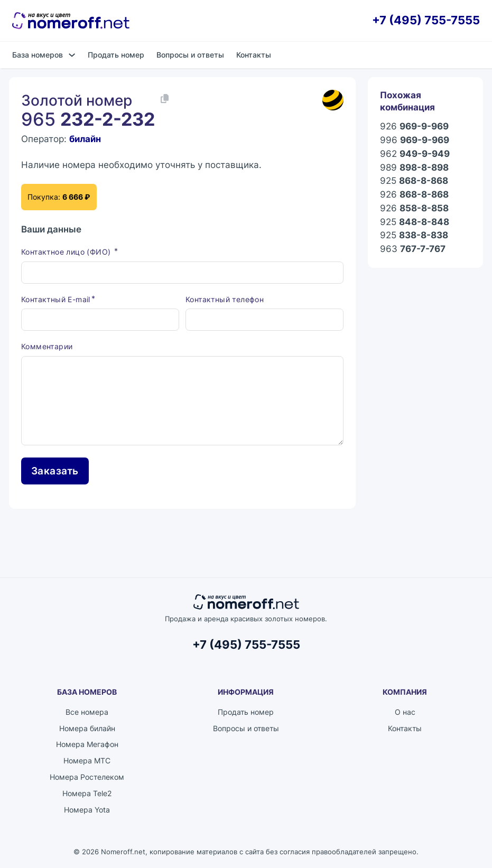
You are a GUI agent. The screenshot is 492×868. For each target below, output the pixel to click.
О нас (405, 712)
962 (415, 154)
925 (414, 181)
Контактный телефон (225, 299)
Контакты (254, 55)
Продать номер (116, 55)
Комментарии (47, 346)
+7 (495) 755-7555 (426, 20)
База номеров (38, 55)
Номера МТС (87, 760)
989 (414, 167)
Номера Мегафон (87, 744)
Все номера (87, 712)
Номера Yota (87, 810)
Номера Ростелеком (87, 777)
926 (414, 126)
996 (415, 140)
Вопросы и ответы (190, 55)
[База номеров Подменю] (72, 55)
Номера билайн (87, 728)
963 (413, 249)
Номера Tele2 (87, 793)
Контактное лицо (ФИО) (67, 252)
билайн (85, 139)
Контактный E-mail (56, 299)
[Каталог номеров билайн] (333, 100)
